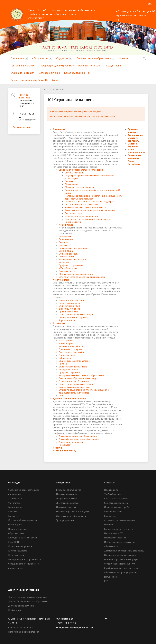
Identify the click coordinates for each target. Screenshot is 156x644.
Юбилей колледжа (68, 268)
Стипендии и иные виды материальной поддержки (90, 202)
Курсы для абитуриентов (71, 300)
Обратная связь (67, 257)
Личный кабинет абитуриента (74, 317)
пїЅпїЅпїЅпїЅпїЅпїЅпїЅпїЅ (20, 627)
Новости (124, 58)
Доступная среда (73, 213)
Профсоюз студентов (70, 372)
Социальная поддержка (71, 349)
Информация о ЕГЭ (68, 369)
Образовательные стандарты (79, 187)
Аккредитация (113, 66)
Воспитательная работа (71, 346)
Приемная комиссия (89, 66)
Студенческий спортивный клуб (74, 387)
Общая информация (69, 254)
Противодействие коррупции (73, 248)
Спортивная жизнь (68, 355)
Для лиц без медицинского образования (79, 439)
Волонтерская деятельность (73, 367)
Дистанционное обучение (72, 442)
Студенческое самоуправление (74, 361)
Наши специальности (69, 303)
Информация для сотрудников (56, 66)
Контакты (64, 245)
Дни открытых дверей (70, 309)
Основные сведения (75, 173)
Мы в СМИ (64, 262)
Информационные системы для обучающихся (81, 375)
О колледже (17, 58)
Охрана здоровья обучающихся (75, 381)
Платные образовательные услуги (82, 204)
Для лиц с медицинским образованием (78, 436)
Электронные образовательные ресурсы (79, 378)
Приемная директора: (24, 96)
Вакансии (63, 242)
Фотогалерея (65, 236)
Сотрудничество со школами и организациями (88, 219)
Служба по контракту (22, 73)
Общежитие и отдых (69, 306)
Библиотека (65, 358)
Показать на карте (24, 127)
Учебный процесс (67, 343)
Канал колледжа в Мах (77, 73)
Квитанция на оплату (22, 66)
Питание (63, 364)
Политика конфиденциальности (24, 632)
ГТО (61, 396)
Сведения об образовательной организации (81, 170)
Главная (48, 89)
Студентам (62, 58)
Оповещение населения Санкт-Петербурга (34, 80)
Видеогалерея (66, 239)
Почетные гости (73, 222)
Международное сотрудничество (82, 216)
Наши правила (66, 341)
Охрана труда (66, 251)
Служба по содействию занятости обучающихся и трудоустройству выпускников (84, 391)
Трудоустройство (68, 320)
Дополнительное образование (94, 58)
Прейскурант (65, 445)
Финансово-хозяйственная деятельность (85, 207)
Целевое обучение (49, 73)
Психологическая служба (71, 352)
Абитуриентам (40, 58)
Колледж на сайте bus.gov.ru (73, 259)
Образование (71, 184)
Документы (70, 181)
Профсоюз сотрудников (71, 265)
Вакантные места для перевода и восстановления (90, 210)
